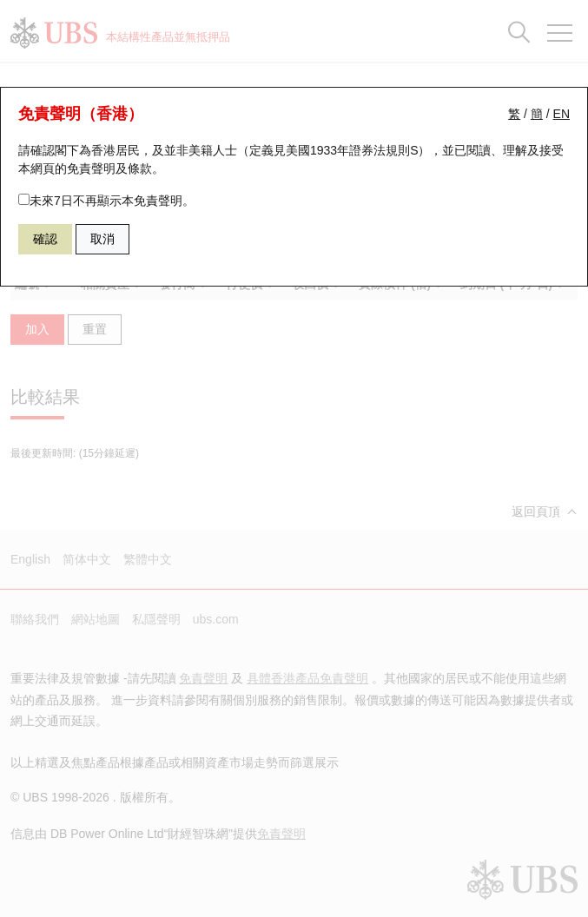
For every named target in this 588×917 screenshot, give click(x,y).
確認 (45, 239)
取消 (102, 239)
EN (562, 114)
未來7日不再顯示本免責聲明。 (106, 201)
